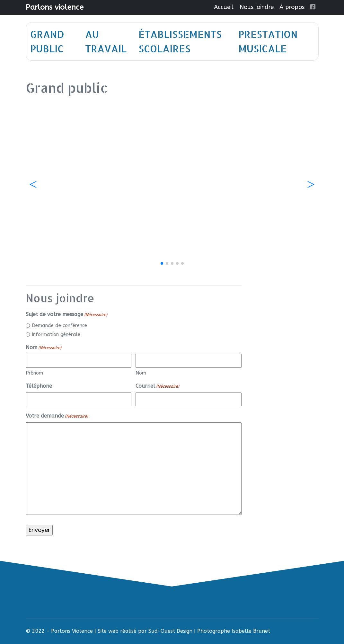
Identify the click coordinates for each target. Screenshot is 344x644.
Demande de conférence (59, 325)
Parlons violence (55, 7)
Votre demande (57, 416)
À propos (292, 7)
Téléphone (39, 386)
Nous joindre (257, 7)
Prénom (34, 373)
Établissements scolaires (180, 41)
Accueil (224, 7)
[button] (311, 185)
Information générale (56, 334)
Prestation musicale (268, 41)
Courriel (157, 386)
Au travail (106, 41)
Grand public (47, 41)
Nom (141, 373)
